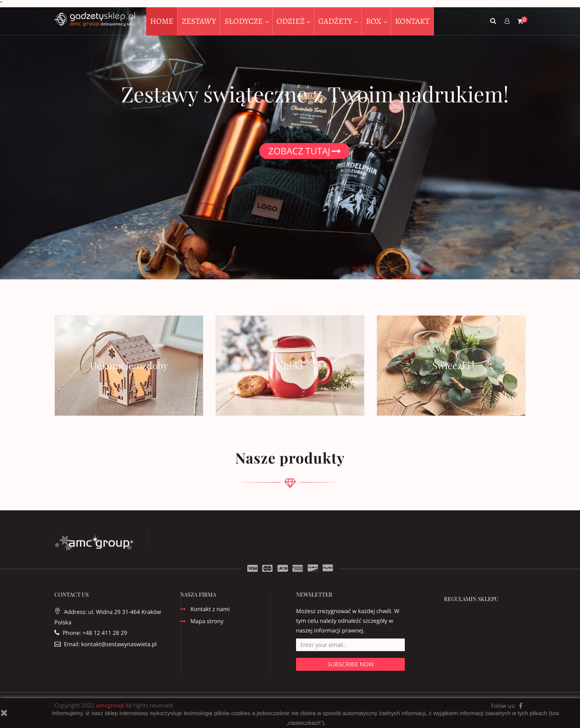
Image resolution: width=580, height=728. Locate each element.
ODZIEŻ (292, 21)
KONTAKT (412, 21)
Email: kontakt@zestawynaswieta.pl (106, 644)
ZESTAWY (199, 21)
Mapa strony (207, 622)
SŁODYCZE (244, 21)
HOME (162, 21)
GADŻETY (336, 21)
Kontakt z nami (210, 610)
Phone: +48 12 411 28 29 (91, 633)
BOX (374, 21)
